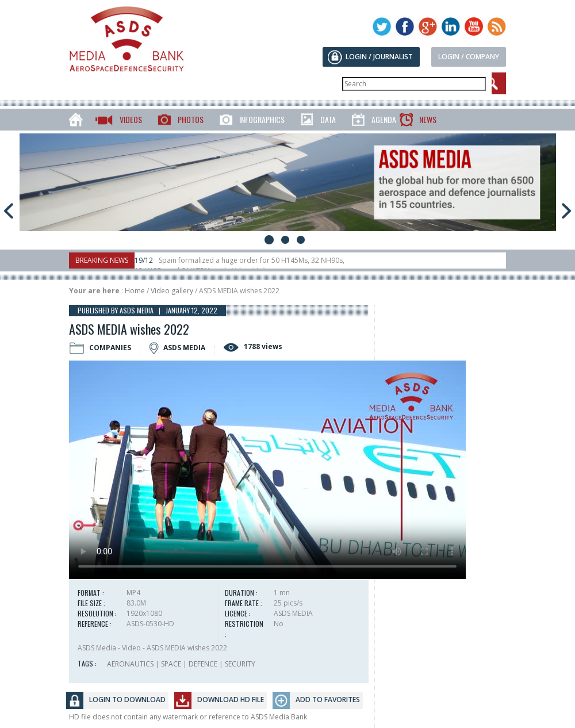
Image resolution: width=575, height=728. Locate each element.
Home (135, 291)
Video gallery (172, 291)
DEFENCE (203, 664)
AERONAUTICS (130, 664)
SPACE (171, 664)
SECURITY (240, 664)
